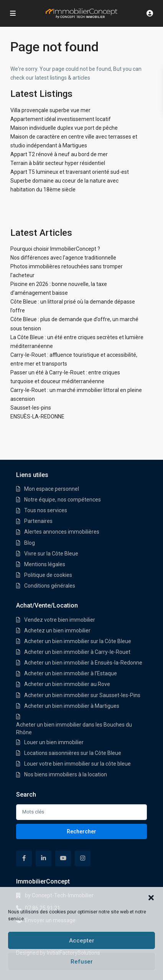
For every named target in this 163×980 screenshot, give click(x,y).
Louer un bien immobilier (54, 742)
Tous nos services (46, 510)
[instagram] (83, 858)
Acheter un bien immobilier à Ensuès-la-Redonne (83, 663)
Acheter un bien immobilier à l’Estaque (71, 673)
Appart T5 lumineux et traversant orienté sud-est (70, 172)
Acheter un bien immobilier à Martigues (72, 706)
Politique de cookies (48, 575)
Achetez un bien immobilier (57, 630)
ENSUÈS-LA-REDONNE (37, 416)
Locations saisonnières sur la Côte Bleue (73, 753)
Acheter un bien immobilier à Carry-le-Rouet (77, 652)
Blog (30, 543)
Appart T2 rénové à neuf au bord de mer (59, 154)
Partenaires (38, 521)
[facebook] (24, 858)
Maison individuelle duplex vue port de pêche (64, 128)
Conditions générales (50, 586)
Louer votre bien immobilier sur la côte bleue (77, 764)
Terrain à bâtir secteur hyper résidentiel (58, 163)
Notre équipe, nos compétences (63, 500)
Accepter (82, 941)
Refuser (82, 962)
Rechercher (81, 831)
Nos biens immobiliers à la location (66, 774)
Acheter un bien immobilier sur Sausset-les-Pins (82, 695)
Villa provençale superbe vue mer (50, 110)
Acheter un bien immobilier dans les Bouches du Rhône (74, 728)
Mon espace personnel (52, 489)
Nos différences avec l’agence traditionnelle (63, 258)
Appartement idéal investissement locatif (61, 119)
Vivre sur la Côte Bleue (51, 554)
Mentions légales (45, 564)
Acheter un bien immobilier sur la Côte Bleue (78, 641)
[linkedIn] (44, 858)
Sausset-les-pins (31, 408)
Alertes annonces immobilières (62, 532)
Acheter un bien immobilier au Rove (67, 684)
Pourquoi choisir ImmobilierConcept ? (55, 249)
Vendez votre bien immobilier (60, 620)
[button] (151, 897)
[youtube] (63, 858)
